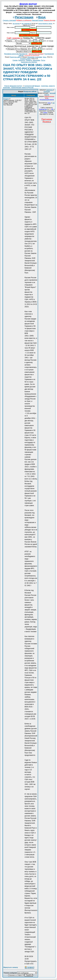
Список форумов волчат (13, 86)
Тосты (43, 60)
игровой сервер (25, 59)
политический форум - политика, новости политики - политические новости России (29, 87)
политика (47, 91)
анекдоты (50, 90)
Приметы (29, 60)
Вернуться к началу (11, 967)
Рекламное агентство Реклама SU (16, 54)
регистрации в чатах (45, 23)
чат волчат (16, 23)
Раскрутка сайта (15, 57)
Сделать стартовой (9, 20)
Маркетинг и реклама (35, 57)
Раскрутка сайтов (30, 91)
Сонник (15, 60)
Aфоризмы (37, 60)
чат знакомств (26, 23)
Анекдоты (22, 60)
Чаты (44, 57)
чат (53, 103)
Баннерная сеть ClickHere (29, 62)
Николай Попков (38, 20)
